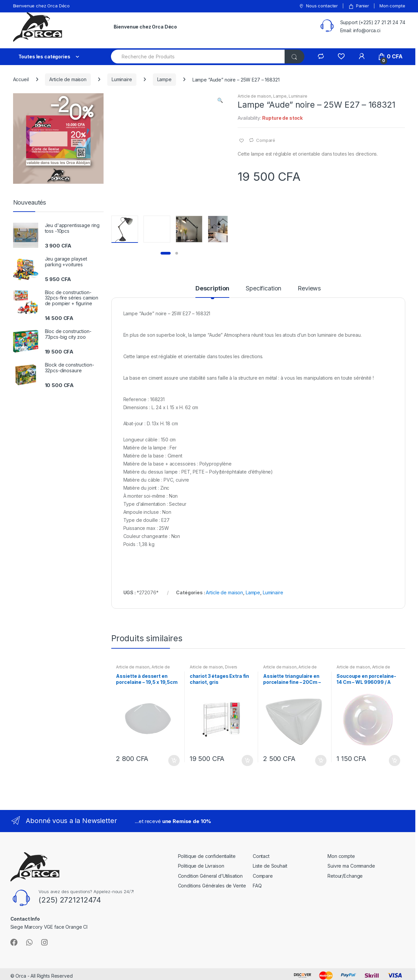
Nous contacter (318, 6)
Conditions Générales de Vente (212, 886)
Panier (359, 6)
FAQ (257, 886)
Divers (231, 667)
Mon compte (392, 6)
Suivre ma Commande (351, 866)
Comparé (266, 140)
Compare (263, 876)
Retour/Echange (345, 876)
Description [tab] (212, 289)
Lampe (164, 79)
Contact (261, 856)
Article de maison (68, 79)
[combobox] (198, 57)
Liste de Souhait (270, 866)
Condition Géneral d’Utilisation (211, 876)
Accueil (21, 79)
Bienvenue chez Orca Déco (42, 6)
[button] (220, 101)
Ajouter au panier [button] (174, 761)
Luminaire (122, 79)
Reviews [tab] (309, 289)
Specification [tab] (263, 289)
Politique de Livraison (201, 866)
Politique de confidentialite (207, 856)
